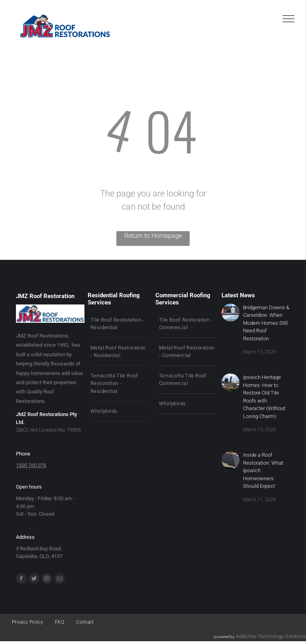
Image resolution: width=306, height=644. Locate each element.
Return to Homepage (153, 236)
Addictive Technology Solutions (271, 636)
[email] (60, 579)
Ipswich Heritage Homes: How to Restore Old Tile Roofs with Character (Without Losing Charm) (264, 397)
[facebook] (21, 579)
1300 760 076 (31, 465)
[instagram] (47, 579)
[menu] (288, 19)
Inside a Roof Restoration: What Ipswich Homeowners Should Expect (263, 470)
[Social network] (34, 579)
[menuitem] (119, 324)
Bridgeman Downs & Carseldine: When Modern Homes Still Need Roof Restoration (266, 323)
